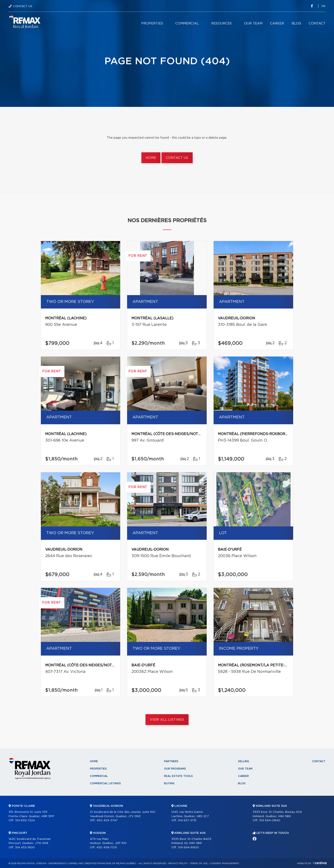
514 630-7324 (25, 821)
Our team (253, 23)
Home (151, 158)
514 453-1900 (25, 848)
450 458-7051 (107, 848)
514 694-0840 (270, 821)
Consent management (225, 863)
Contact (317, 23)
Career (277, 23)
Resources (221, 23)
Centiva (320, 863)
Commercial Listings (105, 783)
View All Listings (167, 720)
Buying (169, 783)
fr (324, 6)
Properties (152, 23)
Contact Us (23, 6)
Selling (244, 761)
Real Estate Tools (178, 776)
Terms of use (199, 863)
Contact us (177, 158)
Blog (296, 23)
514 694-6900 (188, 848)
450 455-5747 (107, 821)
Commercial (187, 23)
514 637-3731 (187, 821)
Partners (171, 761)
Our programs (175, 769)
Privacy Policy (178, 863)
